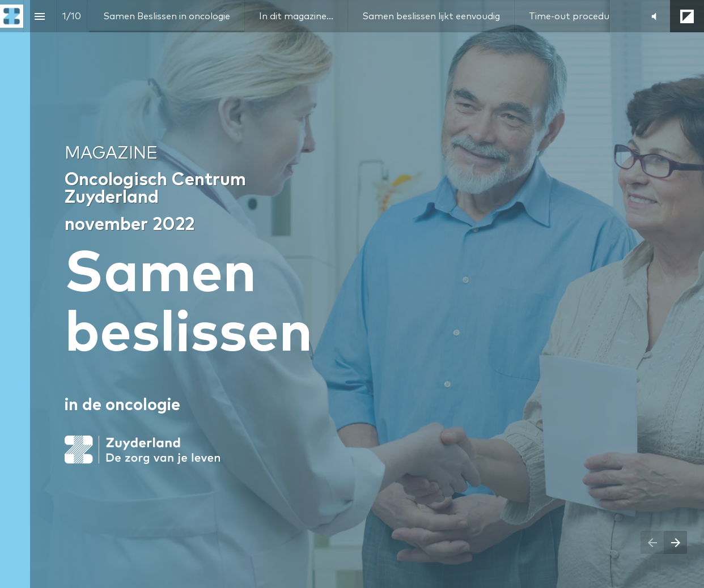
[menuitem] (167, 16)
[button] (654, 16)
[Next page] (675, 542)
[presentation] (352, 294)
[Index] (40, 16)
